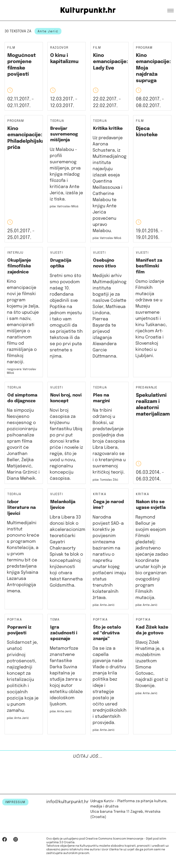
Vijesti (57, 253)
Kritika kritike (108, 129)
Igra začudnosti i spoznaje (64, 633)
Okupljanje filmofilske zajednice (19, 266)
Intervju (15, 253)
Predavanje (147, 388)
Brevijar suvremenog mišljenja (64, 134)
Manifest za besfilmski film (149, 266)
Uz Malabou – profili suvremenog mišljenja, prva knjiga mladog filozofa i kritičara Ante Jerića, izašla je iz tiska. (66, 174)
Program (144, 48)
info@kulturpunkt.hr (67, 802)
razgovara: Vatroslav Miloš (22, 371)
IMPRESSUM (15, 802)
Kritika (100, 494)
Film (11, 48)
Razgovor (59, 48)
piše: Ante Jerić (104, 605)
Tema (55, 620)
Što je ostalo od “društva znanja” (107, 633)
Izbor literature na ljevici (22, 508)
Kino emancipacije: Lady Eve (110, 62)
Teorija (57, 121)
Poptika (15, 620)
